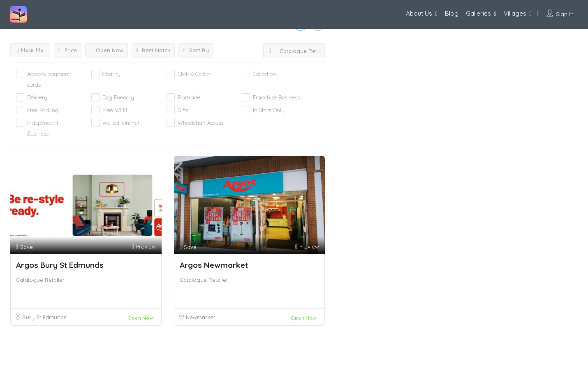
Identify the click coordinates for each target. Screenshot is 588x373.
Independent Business (43, 128)
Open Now (106, 50)
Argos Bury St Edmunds (60, 265)
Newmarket (200, 317)
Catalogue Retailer (40, 280)
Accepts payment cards (49, 79)
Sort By (196, 50)
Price (68, 50)
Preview (144, 247)
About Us (419, 13)
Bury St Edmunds (44, 317)
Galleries (478, 13)
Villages (515, 13)
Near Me (30, 50)
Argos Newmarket (214, 265)
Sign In (565, 14)
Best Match (153, 50)
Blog (452, 13)
